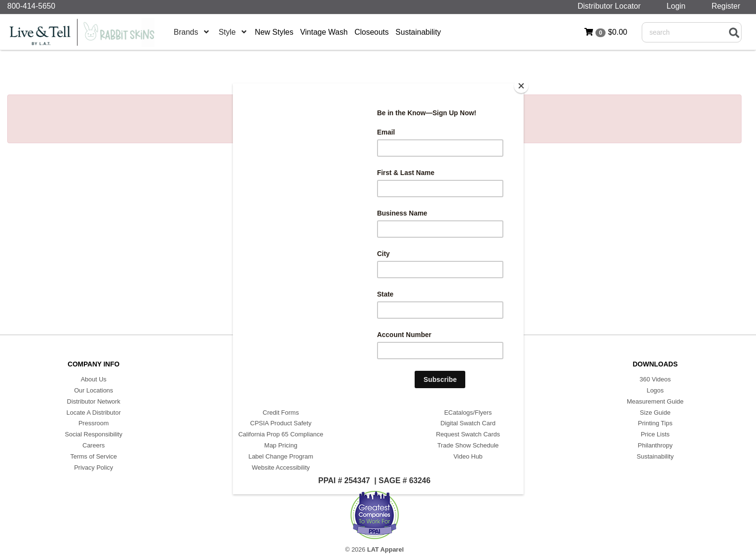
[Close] (521, 86)
